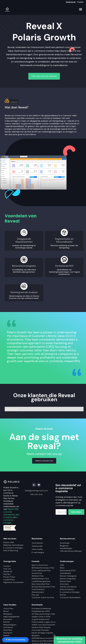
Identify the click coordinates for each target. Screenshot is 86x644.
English (80, 2)
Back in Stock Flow (40, 565)
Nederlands (71, 2)
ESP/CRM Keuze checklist (42, 638)
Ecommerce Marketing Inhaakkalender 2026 (41, 610)
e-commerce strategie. (11, 520)
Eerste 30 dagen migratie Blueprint (42, 634)
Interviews (64, 584)
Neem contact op (44, 461)
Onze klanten (37, 543)
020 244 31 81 (36, 494)
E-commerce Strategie (70, 592)
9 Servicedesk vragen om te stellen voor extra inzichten (44, 623)
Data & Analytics (67, 589)
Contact (7, 566)
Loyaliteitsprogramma (41, 581)
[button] (81, 9)
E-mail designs (38, 552)
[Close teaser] (55, 636)
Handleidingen (66, 548)
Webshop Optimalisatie (13, 545)
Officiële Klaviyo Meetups (71, 551)
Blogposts (64, 546)
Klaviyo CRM (13, 509)
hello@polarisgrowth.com (36, 491)
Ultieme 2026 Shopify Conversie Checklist (41, 629)
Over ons (7, 569)
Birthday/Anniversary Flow (43, 568)
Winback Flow (38, 576)
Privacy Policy (9, 577)
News (62, 568)
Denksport (8, 633)
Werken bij (8, 572)
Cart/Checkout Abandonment (38, 591)
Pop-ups (35, 595)
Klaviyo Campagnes (68, 576)
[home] (7, 9)
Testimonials (37, 546)
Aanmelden (76, 512)
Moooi (6, 611)
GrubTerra (8, 630)
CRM (62, 565)
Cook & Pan (8, 609)
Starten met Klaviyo (68, 587)
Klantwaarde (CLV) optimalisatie (68, 572)
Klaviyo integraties (68, 579)
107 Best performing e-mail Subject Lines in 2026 (43, 615)
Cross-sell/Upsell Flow (41, 571)
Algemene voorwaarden (13, 582)
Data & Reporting (11, 550)
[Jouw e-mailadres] (61, 512)
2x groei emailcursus (40, 619)
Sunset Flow (37, 573)
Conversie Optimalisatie (70, 597)
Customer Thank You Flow (43, 597)
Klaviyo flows (65, 581)
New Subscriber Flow (41, 584)
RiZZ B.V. (7, 622)
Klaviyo (63, 595)
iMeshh (6, 636)
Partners (7, 574)
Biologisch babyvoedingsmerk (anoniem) (11, 617)
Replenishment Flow (40, 579)
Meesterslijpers (10, 625)
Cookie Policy (9, 580)
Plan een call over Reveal (44, 76)
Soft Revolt (8, 627)
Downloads (65, 543)
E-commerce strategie (13, 548)
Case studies (37, 549)
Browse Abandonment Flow (43, 587)
